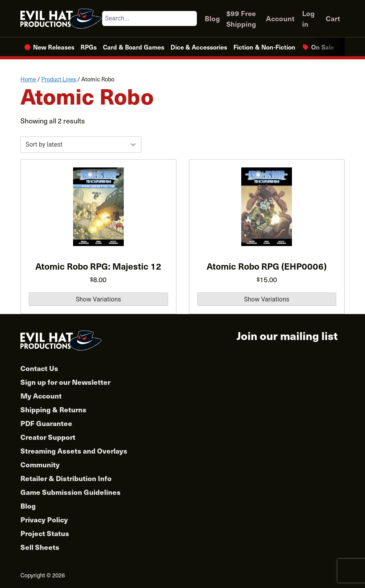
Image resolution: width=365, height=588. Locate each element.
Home (28, 79)
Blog (212, 18)
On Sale (323, 47)
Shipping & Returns (53, 409)
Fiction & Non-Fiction (264, 47)
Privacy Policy (44, 519)
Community (40, 464)
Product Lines (59, 79)
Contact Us (39, 368)
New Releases (54, 47)
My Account (41, 396)
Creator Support (48, 437)
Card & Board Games (134, 47)
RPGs (89, 47)
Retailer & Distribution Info (66, 478)
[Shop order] (81, 145)
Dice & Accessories (199, 47)
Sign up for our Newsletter (65, 382)
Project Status (45, 533)
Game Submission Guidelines (71, 492)
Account (280, 18)
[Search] (191, 18)
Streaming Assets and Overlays (74, 451)
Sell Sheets (40, 547)
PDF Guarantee (46, 423)
